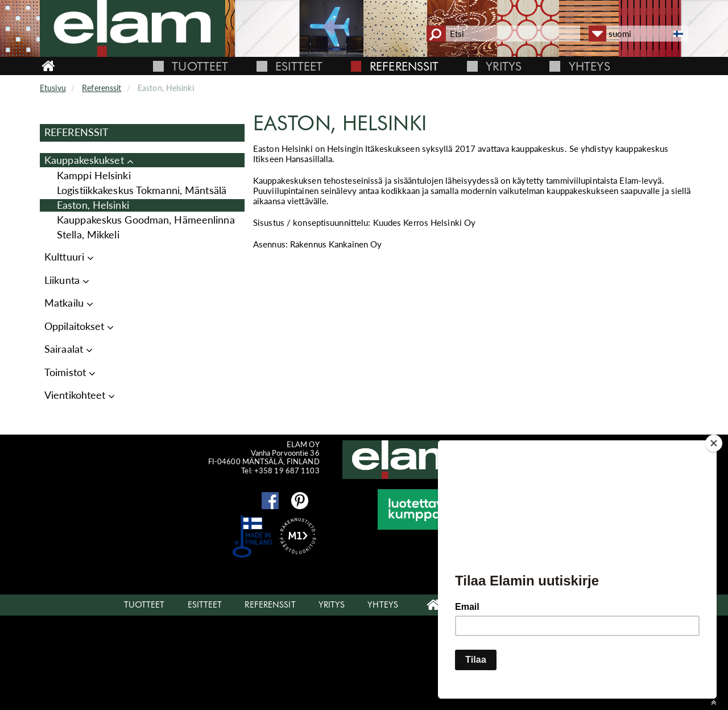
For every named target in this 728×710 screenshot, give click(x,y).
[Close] (714, 443)
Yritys (504, 66)
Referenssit (404, 66)
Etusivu (53, 88)
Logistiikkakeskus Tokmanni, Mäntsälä (142, 190)
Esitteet (299, 66)
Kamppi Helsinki (94, 176)
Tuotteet (200, 66)
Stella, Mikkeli (88, 235)
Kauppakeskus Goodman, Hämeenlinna (146, 220)
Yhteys (590, 66)
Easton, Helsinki (93, 205)
